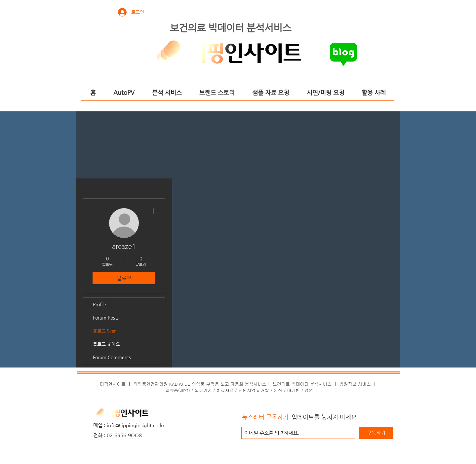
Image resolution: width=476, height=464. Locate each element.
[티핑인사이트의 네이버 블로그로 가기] (343, 54)
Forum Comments (112, 357)
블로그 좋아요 (106, 344)
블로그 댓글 (104, 331)
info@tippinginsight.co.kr (136, 425)
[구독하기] (376, 433)
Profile (99, 304)
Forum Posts (106, 318)
